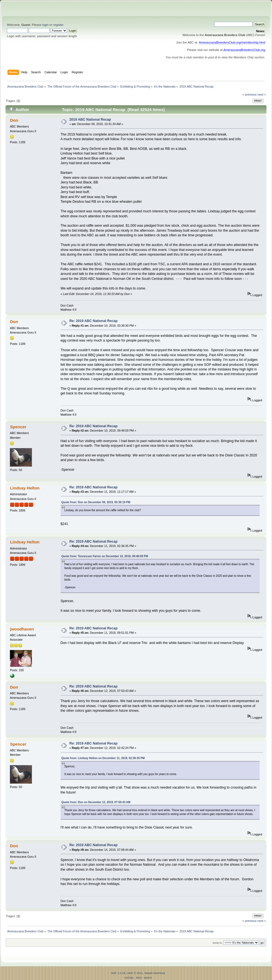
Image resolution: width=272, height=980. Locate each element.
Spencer (18, 427)
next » (262, 94)
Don (14, 120)
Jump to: (217, 943)
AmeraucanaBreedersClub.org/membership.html (232, 42)
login (45, 25)
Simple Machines (155, 973)
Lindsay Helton (25, 488)
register (58, 25)
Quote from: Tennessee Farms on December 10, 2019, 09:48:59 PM (105, 556)
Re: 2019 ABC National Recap (93, 321)
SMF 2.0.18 (118, 973)
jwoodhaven (22, 629)
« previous (249, 94)
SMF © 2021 (135, 973)
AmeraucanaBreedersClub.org (244, 50)
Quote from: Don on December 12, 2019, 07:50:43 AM (96, 802)
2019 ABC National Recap (90, 120)
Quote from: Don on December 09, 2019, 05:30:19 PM (96, 502)
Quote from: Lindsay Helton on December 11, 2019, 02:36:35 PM (103, 758)
